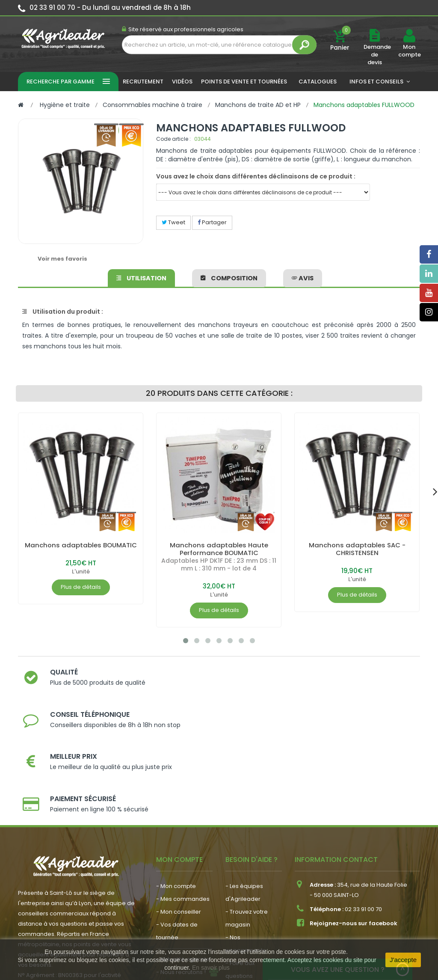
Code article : (173, 139)
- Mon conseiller (179, 820)
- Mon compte (176, 794)
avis (302, 276)
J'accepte (403, 960)
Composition (229, 276)
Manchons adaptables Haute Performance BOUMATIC (219, 549)
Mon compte (409, 51)
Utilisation (142, 276)
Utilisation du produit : (63, 312)
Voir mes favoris (62, 259)
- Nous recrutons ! (181, 881)
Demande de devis (377, 55)
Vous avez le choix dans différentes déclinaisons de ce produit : (256, 176)
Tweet (173, 222)
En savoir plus (211, 968)
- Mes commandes (183, 807)
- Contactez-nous (250, 897)
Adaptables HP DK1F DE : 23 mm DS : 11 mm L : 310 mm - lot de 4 (219, 564)
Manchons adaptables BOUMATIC (81, 549)
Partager (212, 222)
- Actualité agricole (183, 868)
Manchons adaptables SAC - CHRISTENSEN (357, 549)
